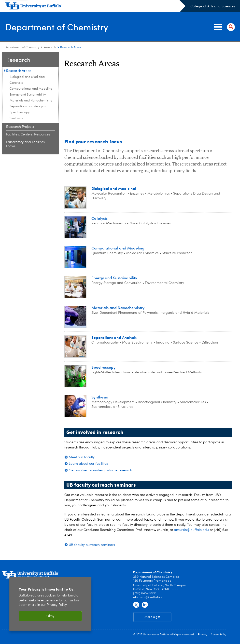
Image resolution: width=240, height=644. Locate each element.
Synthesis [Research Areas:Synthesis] (16, 118)
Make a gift (152, 617)
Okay (50, 616)
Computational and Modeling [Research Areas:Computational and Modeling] (31, 89)
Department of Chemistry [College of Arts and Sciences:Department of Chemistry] (22, 48)
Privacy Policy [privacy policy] (57, 605)
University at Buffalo (156, 635)
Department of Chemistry (56, 27)
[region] (50, 604)
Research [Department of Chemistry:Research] (50, 48)
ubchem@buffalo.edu (150, 597)
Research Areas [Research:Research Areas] (19, 71)
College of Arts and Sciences (213, 6)
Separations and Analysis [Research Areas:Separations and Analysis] (28, 107)
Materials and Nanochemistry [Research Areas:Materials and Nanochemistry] (31, 101)
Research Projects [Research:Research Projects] (20, 127)
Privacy (203, 635)
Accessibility (219, 635)
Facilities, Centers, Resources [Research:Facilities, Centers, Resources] (28, 134)
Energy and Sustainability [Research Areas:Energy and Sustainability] (28, 95)
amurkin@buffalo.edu (191, 530)
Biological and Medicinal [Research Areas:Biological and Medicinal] (28, 77)
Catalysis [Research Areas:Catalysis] (16, 83)
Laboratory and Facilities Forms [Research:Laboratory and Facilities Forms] (25, 144)
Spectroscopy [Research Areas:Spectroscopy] (20, 112)
